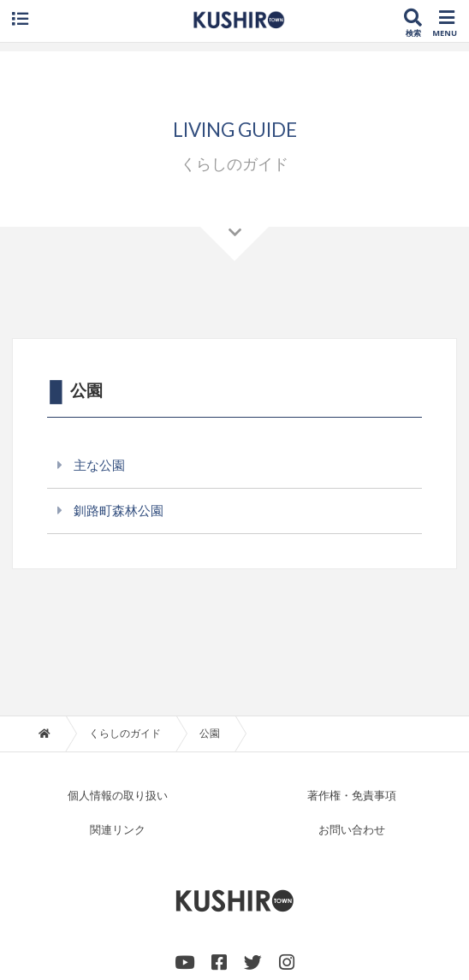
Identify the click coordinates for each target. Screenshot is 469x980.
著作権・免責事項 (352, 796)
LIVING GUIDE (235, 130)
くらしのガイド (125, 734)
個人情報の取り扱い (118, 796)
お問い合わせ (352, 831)
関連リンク (118, 831)
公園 (210, 734)
